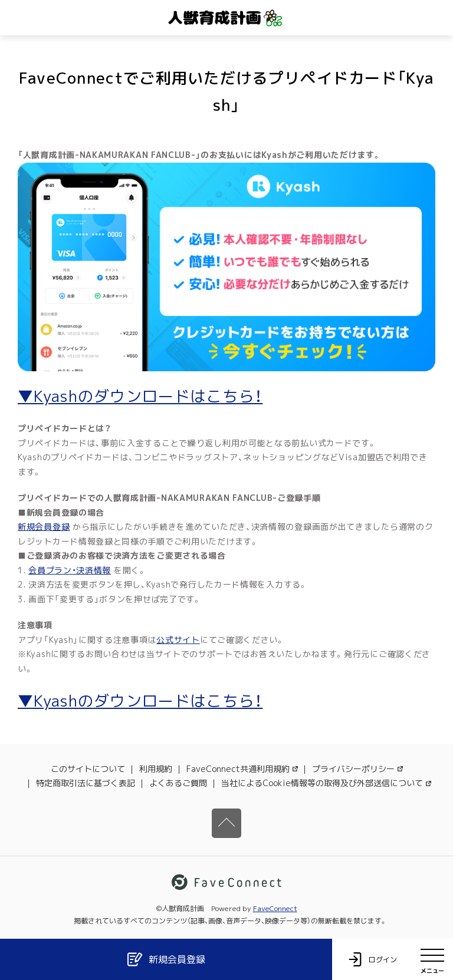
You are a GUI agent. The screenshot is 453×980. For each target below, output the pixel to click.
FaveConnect (275, 908)
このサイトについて (88, 769)
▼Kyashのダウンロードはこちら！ (140, 396)
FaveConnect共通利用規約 (242, 769)
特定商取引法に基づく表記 (86, 783)
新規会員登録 (44, 527)
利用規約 (156, 769)
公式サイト (178, 640)
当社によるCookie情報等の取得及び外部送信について (326, 783)
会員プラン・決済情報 (70, 570)
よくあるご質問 (178, 783)
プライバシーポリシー (357, 769)
